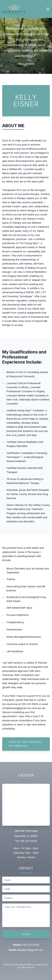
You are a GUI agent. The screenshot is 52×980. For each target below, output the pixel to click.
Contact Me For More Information (25, 744)
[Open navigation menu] (48, 9)
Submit (26, 934)
